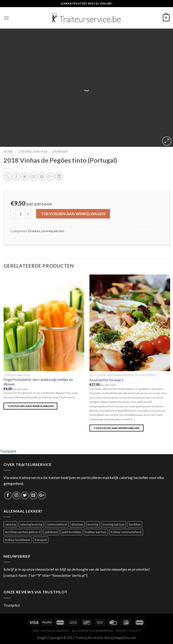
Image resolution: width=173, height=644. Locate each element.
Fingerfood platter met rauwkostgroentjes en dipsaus (38, 382)
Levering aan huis (33, 152)
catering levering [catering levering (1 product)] (31, 524)
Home (8, 152)
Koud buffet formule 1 (107, 380)
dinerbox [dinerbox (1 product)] (77, 524)
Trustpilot (8, 451)
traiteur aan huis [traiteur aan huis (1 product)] (96, 532)
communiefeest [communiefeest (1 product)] (57, 524)
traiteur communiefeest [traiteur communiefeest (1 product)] (126, 532)
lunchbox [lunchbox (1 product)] (135, 524)
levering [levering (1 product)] (93, 524)
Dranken (60, 152)
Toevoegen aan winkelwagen (73, 214)
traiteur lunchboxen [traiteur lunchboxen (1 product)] (18, 540)
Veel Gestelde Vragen (51, 631)
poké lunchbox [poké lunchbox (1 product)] (72, 532)
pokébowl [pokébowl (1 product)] (51, 532)
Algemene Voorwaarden (93, 631)
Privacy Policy (128, 631)
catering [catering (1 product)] (10, 524)
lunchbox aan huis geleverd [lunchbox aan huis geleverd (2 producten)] (23, 532)
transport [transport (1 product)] (41, 540)
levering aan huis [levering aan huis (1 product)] (114, 524)
